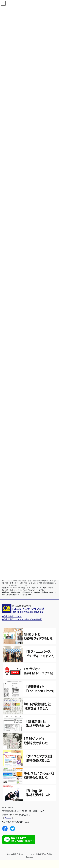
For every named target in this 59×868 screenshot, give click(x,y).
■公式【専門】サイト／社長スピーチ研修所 (22, 620)
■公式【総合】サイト (12, 616)
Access (8, 818)
